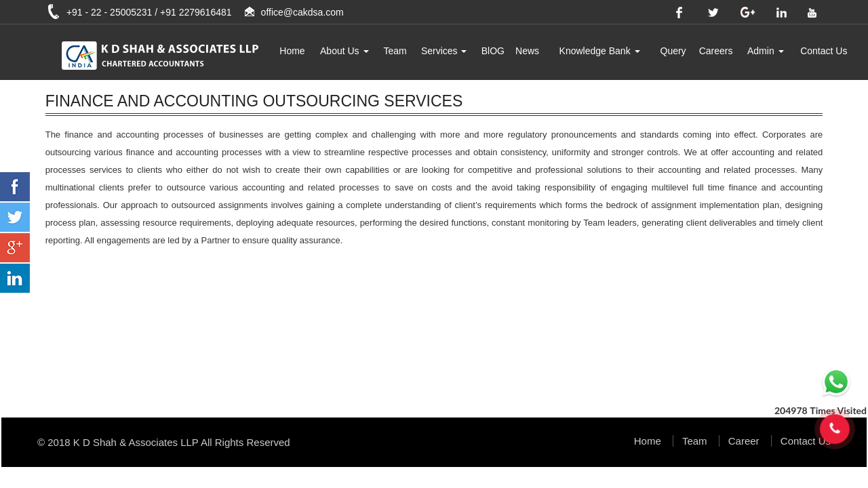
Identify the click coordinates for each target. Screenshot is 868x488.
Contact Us (824, 51)
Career (744, 441)
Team (395, 51)
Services (444, 51)
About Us (344, 51)
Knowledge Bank (600, 51)
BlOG (493, 51)
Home (292, 51)
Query (673, 51)
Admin (766, 51)
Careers (716, 51)
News (527, 51)
